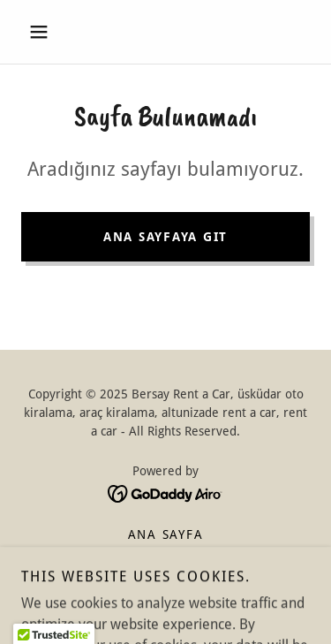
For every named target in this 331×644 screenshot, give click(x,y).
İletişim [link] (165, 577)
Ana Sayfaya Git (165, 237)
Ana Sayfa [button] (166, 534)
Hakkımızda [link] (166, 556)
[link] (165, 492)
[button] (43, 32)
